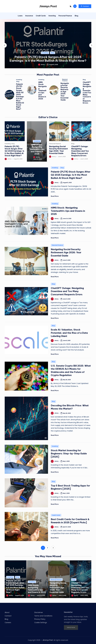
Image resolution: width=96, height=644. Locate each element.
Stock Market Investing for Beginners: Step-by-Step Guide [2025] (69, 454)
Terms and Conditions (43, 616)
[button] (85, 6)
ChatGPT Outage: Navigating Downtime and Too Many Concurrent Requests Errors (87, 93)
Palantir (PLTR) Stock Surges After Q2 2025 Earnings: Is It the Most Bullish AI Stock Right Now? (48, 59)
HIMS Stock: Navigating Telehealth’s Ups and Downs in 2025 (43, 91)
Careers (8, 623)
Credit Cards (56, 515)
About (7, 612)
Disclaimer (39, 612)
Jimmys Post (48, 6)
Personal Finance (65, 80)
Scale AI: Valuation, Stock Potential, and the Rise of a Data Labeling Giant (69, 333)
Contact (8, 616)
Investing (45, 53)
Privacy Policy (40, 619)
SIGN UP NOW (71, 627)
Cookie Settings (41, 623)
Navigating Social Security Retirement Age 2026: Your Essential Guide (65, 92)
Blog (52, 53)
